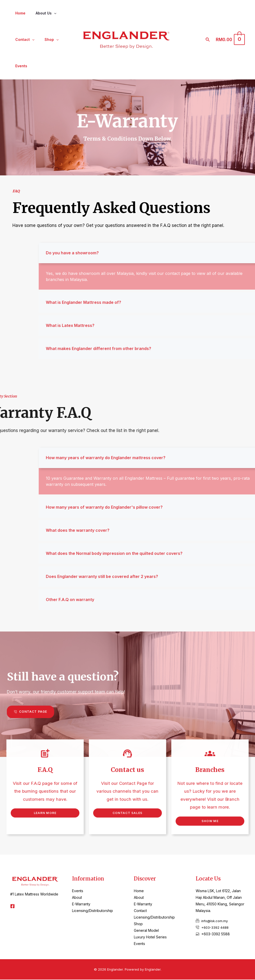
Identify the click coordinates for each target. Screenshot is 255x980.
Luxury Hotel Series (150, 937)
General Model (146, 931)
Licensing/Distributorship (93, 911)
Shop (47, 40)
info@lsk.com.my (215, 921)
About (77, 898)
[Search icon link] (211, 40)
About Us (41, 13)
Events (20, 66)
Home (19, 13)
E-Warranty (81, 904)
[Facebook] (12, 907)
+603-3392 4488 (216, 928)
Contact (23, 40)
